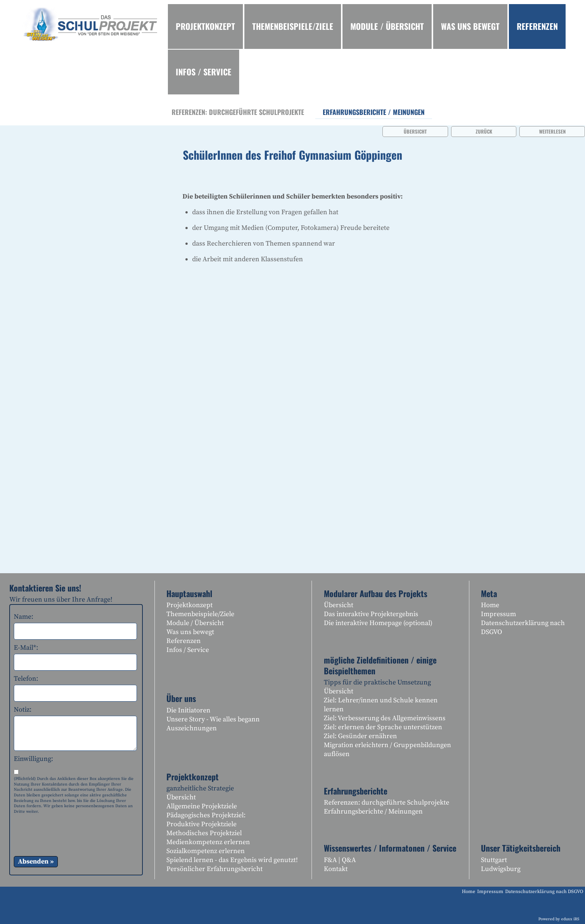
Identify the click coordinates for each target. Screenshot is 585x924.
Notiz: (23, 710)
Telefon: (26, 679)
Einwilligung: (33, 759)
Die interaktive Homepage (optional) (378, 623)
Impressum (498, 614)
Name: (24, 617)
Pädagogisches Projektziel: (206, 815)
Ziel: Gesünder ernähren (360, 736)
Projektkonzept (190, 605)
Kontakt (336, 869)
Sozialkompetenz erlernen (206, 851)
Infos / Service (188, 650)
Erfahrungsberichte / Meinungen (373, 811)
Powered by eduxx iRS (559, 919)
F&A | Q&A (340, 860)
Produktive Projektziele (201, 824)
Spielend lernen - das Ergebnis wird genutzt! (232, 860)
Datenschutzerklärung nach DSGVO (523, 628)
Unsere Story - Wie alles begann (213, 719)
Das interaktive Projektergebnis (371, 614)
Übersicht (415, 131)
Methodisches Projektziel (204, 833)
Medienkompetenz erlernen (208, 842)
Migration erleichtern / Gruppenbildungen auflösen (387, 750)
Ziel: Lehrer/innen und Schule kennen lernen (381, 705)
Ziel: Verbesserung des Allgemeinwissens (385, 718)
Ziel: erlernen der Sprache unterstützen (383, 727)
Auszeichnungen (192, 728)
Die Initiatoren (188, 710)
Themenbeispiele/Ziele (200, 614)
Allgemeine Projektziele (202, 806)
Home (490, 605)
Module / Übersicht (195, 623)
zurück (484, 131)
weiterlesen (552, 131)
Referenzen (184, 641)
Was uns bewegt (190, 632)
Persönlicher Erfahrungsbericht (215, 869)
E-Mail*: (26, 648)
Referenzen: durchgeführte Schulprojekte (387, 803)
